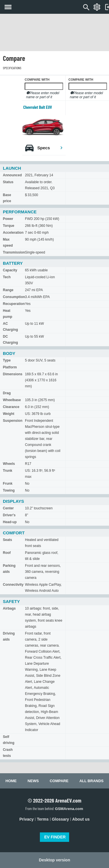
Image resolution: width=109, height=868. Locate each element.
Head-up (10, 522)
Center (8, 508)
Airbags (9, 608)
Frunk (8, 484)
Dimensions (13, 374)
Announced (12, 175)
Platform (10, 367)
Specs (50, 148)
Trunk (8, 471)
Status (8, 182)
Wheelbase (12, 400)
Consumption (14, 297)
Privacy (27, 819)
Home (11, 781)
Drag (7, 393)
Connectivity (13, 585)
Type (7, 360)
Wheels (9, 464)
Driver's (9, 515)
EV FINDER (55, 837)
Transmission (14, 252)
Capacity (10, 270)
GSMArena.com (69, 809)
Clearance (11, 407)
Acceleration (13, 233)
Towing (9, 490)
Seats (7, 540)
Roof (7, 553)
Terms (43, 819)
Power (8, 219)
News (33, 781)
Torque (9, 226)
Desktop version (55, 860)
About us (81, 819)
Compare (59, 781)
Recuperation (14, 304)
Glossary (61, 819)
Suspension (13, 421)
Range (8, 290)
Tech (7, 277)
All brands (92, 781)
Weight (9, 414)
